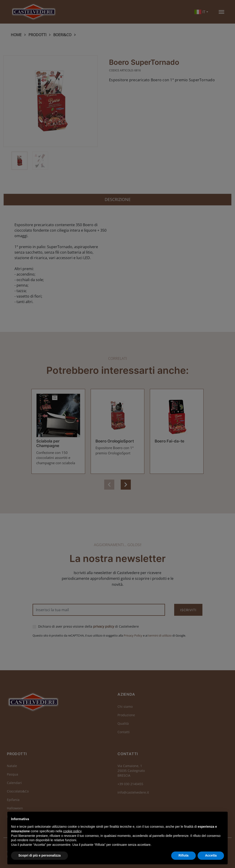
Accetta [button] (211, 855)
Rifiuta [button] (184, 855)
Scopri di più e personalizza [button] (39, 855)
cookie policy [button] (72, 831)
